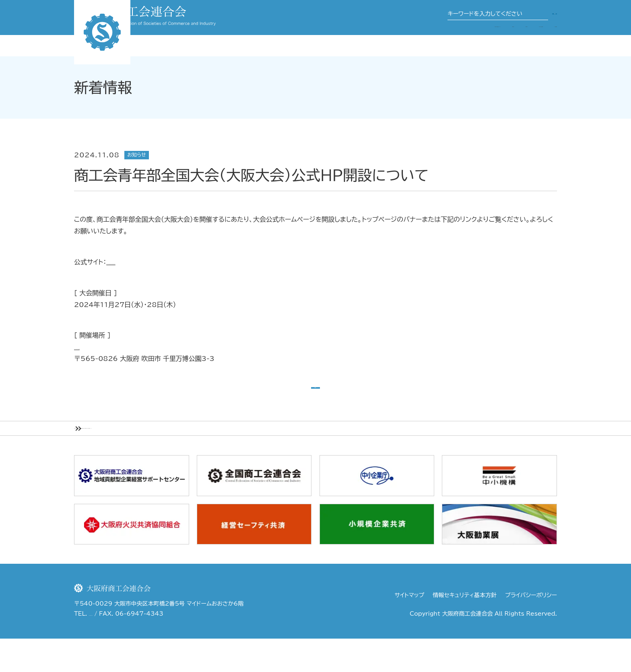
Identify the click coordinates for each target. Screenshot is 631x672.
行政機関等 (541, 40)
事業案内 (397, 40)
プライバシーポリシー (531, 629)
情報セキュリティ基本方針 (465, 629)
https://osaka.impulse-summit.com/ (169, 262)
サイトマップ (410, 629)
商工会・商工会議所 (486, 40)
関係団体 (434, 40)
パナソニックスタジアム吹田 (113, 347)
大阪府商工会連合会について (331, 40)
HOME (86, 456)
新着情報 (124, 456)
